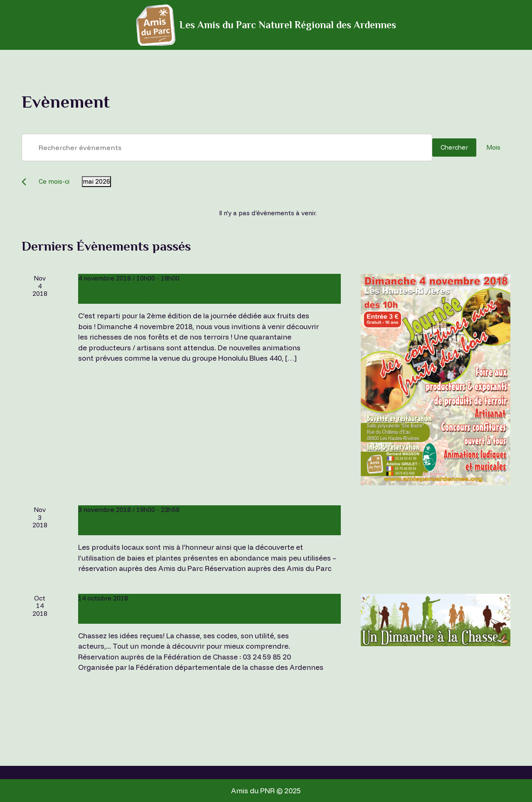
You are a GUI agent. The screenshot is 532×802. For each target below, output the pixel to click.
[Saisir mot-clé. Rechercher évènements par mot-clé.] (227, 148)
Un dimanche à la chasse (141, 616)
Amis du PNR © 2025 (266, 791)
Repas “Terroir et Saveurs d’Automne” (176, 528)
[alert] (268, 213)
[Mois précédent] (24, 182)
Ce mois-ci (54, 181)
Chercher (454, 147)
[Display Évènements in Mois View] (493, 148)
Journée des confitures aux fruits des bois (186, 297)
